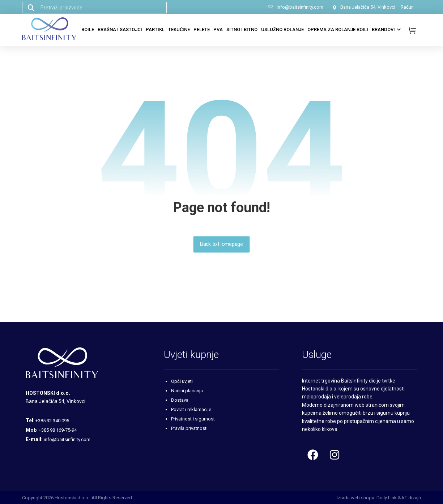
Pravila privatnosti (189, 428)
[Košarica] (412, 29)
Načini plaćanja (187, 391)
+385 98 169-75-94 (58, 430)
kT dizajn (412, 498)
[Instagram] (335, 455)
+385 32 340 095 (52, 421)
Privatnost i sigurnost (193, 419)
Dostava (180, 400)
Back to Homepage (222, 244)
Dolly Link (387, 498)
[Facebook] (313, 455)
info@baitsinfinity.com (67, 439)
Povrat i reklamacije (191, 409)
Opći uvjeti (182, 381)
